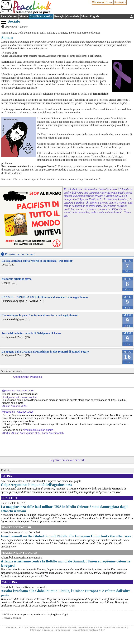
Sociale (14, 21)
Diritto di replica (62, 630)
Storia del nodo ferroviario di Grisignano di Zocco (31, 333)
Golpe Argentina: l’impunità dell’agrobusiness (36, 485)
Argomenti (11, 27)
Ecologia (59, 16)
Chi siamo (98, 2)
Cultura (13, 16)
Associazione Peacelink (27, 377)
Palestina (9, 582)
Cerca (109, 2)
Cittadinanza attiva (41, 16)
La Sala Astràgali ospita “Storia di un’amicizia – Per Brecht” (37, 261)
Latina (7, 476)
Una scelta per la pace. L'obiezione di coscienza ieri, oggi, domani (40, 315)
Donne (24, 27)
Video (85, 16)
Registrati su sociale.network (67, 460)
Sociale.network (12, 371)
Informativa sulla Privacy (116, 627)
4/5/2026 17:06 (25, 412)
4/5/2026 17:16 (25, 391)
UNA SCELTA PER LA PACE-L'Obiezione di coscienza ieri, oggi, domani (45, 297)
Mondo (24, 16)
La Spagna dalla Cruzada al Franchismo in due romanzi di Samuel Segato (45, 352)
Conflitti (9, 498)
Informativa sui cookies (41, 630)
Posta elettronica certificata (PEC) (88, 630)
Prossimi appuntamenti (20, 254)
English (94, 16)
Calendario (73, 16)
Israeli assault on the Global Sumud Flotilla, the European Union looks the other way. (66, 536)
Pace (4, 16)
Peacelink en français (19, 553)
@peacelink (8, 391)
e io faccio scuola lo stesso (17, 279)
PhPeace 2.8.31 (94, 627)
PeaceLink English (16, 527)
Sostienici (120, 2)
